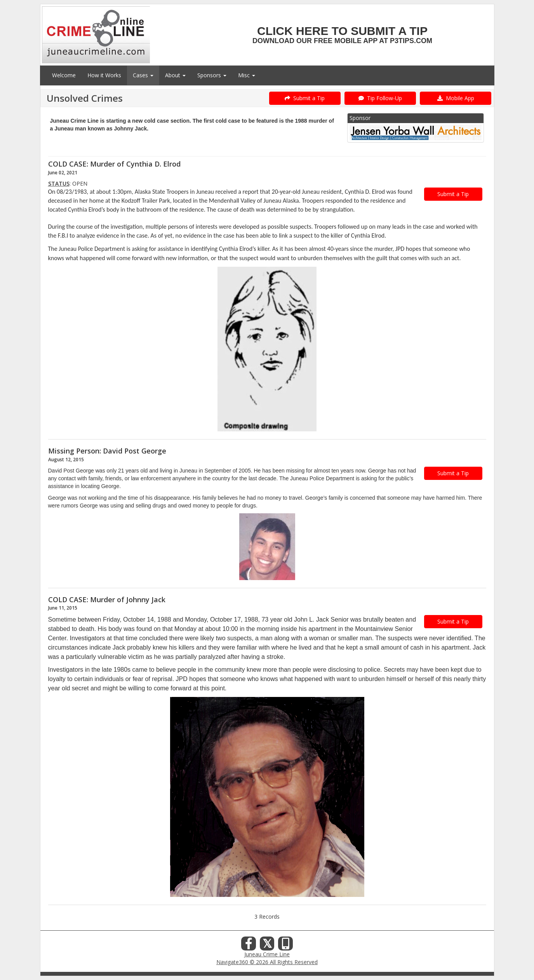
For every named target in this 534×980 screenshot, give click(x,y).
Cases (143, 75)
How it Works (104, 75)
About (175, 75)
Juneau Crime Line (267, 954)
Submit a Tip (305, 98)
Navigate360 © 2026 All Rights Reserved (267, 962)
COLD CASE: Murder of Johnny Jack (107, 599)
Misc (247, 75)
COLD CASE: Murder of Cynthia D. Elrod (114, 164)
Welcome (64, 75)
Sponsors (212, 75)
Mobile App (456, 98)
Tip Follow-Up (380, 98)
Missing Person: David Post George (107, 451)
